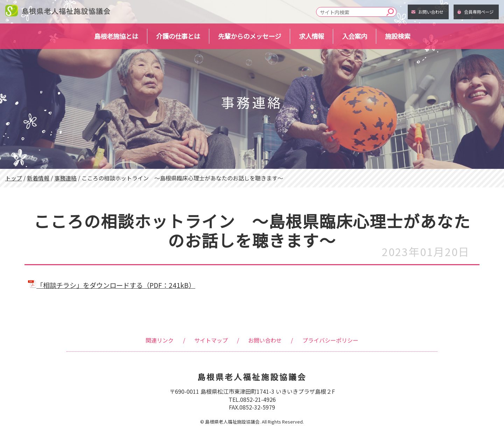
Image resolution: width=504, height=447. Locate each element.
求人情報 (311, 36)
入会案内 (355, 36)
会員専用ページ (479, 12)
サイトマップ (211, 340)
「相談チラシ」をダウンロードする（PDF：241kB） (112, 285)
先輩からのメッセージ (250, 36)
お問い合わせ (431, 12)
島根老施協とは (116, 36)
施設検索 (398, 36)
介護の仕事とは (178, 36)
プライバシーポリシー (330, 340)
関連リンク (160, 340)
